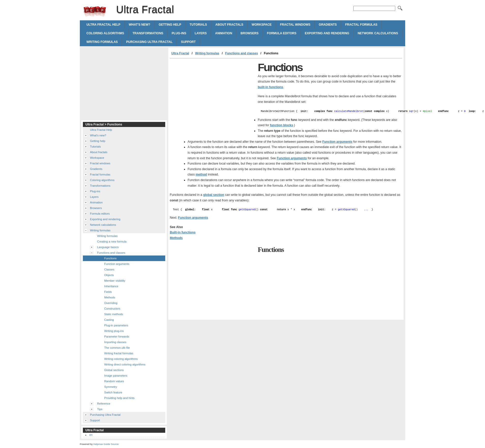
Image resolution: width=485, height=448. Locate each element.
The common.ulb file (117, 348)
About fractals (229, 25)
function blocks (282, 125)
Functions (110, 258)
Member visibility (115, 281)
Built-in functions (183, 232)
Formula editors (282, 33)
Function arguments (337, 142)
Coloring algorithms (105, 33)
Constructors (112, 309)
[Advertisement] (213, 97)
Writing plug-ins (114, 331)
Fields (108, 292)
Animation (224, 33)
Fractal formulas (361, 25)
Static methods (114, 314)
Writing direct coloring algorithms (125, 364)
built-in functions (270, 87)
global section (214, 195)
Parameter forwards (117, 337)
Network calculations (378, 33)
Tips (100, 409)
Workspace (262, 25)
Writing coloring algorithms (121, 359)
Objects (109, 275)
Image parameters (116, 376)
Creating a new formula (112, 242)
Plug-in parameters (116, 325)
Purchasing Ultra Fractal (149, 42)
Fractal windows (295, 25)
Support (188, 42)
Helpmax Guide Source (106, 444)
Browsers (249, 33)
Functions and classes (242, 53)
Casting (109, 320)
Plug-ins (179, 33)
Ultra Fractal (95, 11)
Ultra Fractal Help (103, 25)
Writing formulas (102, 42)
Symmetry (111, 387)
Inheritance (111, 286)
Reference (104, 404)
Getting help (170, 25)
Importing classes (115, 342)
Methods (176, 238)
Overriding (111, 303)
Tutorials (198, 25)
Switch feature (113, 392)
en (91, 435)
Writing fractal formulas (119, 353)
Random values (114, 381)
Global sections (114, 370)
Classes (109, 269)
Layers (201, 33)
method (201, 174)
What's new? (140, 25)
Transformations (148, 33)
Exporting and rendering (327, 33)
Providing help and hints (119, 398)
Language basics (108, 247)
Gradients (328, 25)
